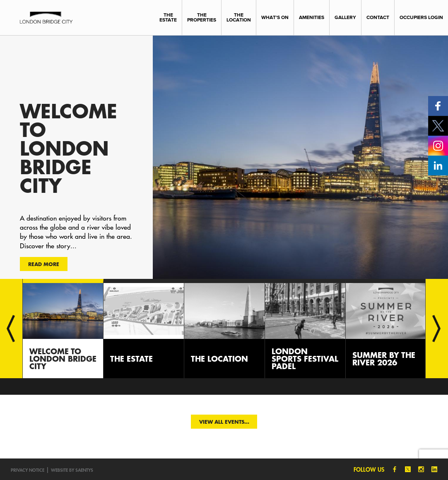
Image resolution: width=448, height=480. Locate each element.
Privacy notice (28, 470)
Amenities (312, 17)
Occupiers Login (421, 17)
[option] (224, 157)
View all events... (224, 422)
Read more (44, 264)
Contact (378, 17)
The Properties (202, 17)
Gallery (345, 17)
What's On (275, 17)
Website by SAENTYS (72, 470)
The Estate (168, 17)
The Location (239, 17)
